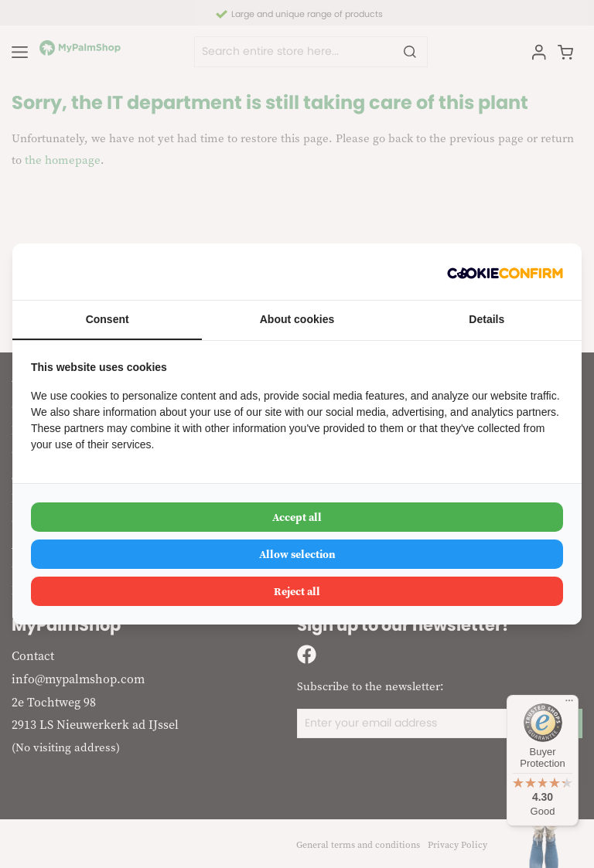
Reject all (297, 591)
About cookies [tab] (297, 319)
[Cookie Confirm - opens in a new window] (505, 272)
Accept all (297, 517)
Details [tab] (486, 319)
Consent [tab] (108, 319)
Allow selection (297, 554)
